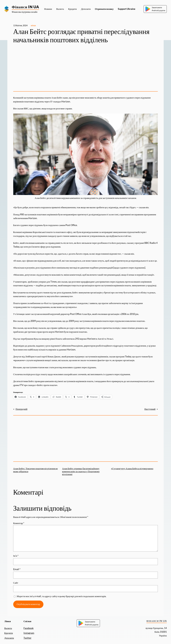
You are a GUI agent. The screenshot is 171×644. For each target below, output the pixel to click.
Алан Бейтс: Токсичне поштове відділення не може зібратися (36, 470)
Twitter (27, 638)
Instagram (29, 633)
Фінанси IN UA (25, 7)
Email (17, 569)
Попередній (22, 409)
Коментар (19, 523)
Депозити (9, 638)
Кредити (9, 633)
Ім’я (16, 556)
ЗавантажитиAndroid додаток (155, 9)
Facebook (29, 628)
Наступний (150, 409)
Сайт (16, 583)
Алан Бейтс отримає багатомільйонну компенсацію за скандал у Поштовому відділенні (81, 471)
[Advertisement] (86, 68)
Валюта (8, 628)
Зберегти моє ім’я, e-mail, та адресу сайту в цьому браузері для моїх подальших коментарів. (61, 596)
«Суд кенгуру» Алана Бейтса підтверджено (132, 468)
